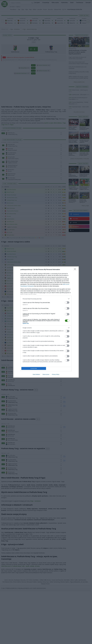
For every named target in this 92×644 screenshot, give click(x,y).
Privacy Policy (56, 374)
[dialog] (46, 322)
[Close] (75, 270)
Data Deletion (36, 374)
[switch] (67, 302)
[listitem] (46, 299)
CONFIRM (34, 368)
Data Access (46, 374)
